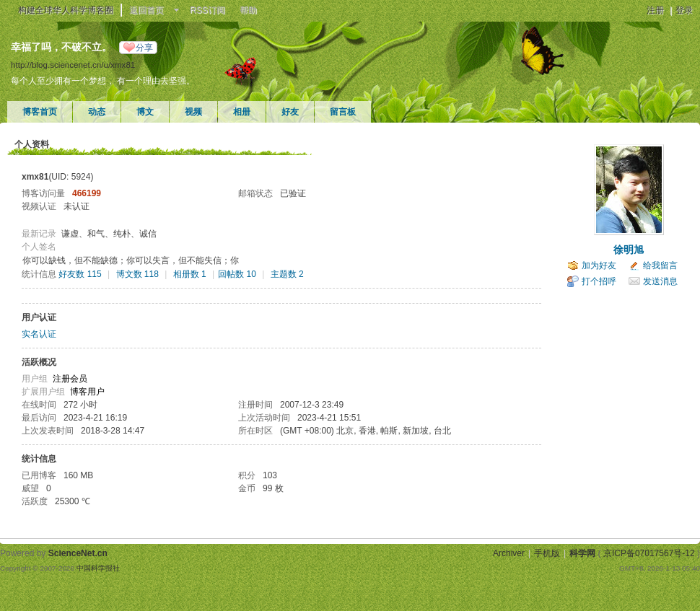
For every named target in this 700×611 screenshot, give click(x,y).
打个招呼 (599, 281)
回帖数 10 (237, 274)
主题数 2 (287, 274)
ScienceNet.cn (78, 553)
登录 (684, 10)
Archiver (509, 553)
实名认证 (39, 334)
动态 (97, 112)
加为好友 (599, 265)
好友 (290, 112)
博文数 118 (137, 274)
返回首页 (146, 10)
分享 (144, 48)
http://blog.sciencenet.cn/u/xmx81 (73, 65)
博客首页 (40, 112)
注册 (655, 10)
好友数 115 (80, 274)
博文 (145, 112)
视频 (193, 112)
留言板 (343, 112)
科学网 (582, 553)
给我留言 (660, 265)
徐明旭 (629, 250)
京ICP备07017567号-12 (649, 553)
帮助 (248, 10)
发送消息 (660, 281)
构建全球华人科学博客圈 (66, 10)
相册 (242, 112)
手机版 (547, 553)
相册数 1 (190, 274)
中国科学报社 (98, 568)
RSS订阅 (207, 10)
